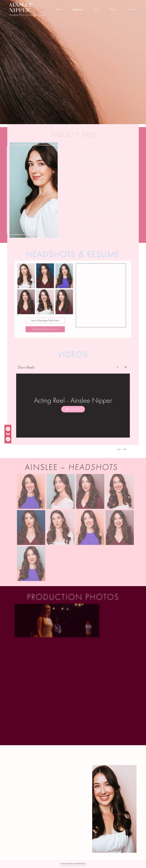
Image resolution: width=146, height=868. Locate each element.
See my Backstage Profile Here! (45, 322)
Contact (131, 9)
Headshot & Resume (78, 9)
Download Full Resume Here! (45, 331)
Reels (96, 9)
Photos (113, 9)
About (59, 9)
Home (42, 9)
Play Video (73, 412)
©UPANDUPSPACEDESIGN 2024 (73, 866)
